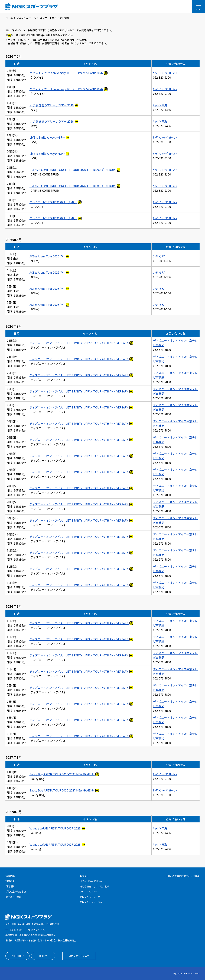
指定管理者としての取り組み (95, 886)
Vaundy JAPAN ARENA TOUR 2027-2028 (55, 828)
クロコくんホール (26, 18)
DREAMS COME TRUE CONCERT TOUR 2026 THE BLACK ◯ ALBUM (73, 170)
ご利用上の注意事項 (16, 891)
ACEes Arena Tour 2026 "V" (47, 256)
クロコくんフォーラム (91, 902)
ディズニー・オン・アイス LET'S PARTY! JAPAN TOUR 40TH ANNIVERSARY (79, 343)
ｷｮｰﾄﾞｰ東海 (160, 105)
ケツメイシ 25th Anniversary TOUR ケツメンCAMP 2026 (66, 73)
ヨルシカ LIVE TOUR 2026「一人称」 (53, 202)
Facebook (20, 956)
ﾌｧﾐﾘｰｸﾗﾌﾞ (159, 256)
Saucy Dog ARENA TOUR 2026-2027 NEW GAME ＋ (62, 774)
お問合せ (84, 876)
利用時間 (10, 886)
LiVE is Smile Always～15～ (47, 137)
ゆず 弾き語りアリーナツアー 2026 (52, 105)
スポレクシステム (82, 956)
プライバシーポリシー (91, 881)
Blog (47, 956)
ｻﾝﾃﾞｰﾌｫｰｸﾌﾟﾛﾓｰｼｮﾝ (165, 73)
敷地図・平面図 (13, 897)
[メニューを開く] (198, 7)
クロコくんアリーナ (90, 897)
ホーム (9, 18)
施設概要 (10, 876)
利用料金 (10, 881)
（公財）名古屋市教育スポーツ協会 (181, 876)
